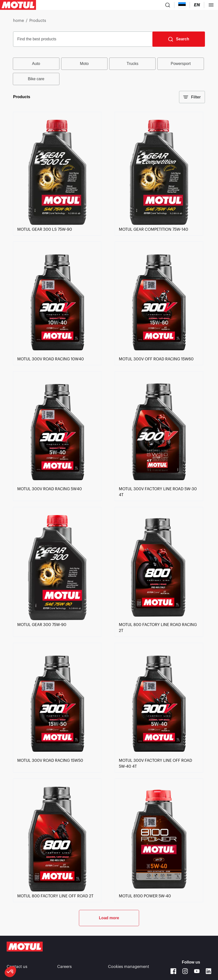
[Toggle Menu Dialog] (211, 5)
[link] (57, 224)
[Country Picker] (182, 5)
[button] (10, 972)
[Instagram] (185, 971)
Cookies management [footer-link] (129, 967)
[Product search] (168, 5)
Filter (192, 97)
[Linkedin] (209, 971)
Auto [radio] (36, 64)
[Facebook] (173, 971)
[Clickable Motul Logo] (18, 5)
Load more (109, 918)
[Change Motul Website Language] (197, 5)
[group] (109, 71)
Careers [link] (64, 967)
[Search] (179, 39)
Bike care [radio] (36, 79)
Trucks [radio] (133, 64)
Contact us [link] (17, 967)
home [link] (18, 21)
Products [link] (38, 21)
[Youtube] (197, 971)
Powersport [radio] (181, 64)
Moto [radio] (84, 64)
